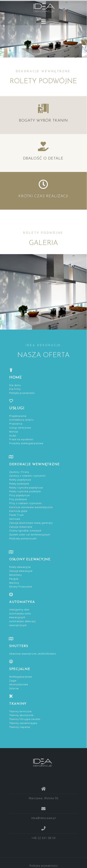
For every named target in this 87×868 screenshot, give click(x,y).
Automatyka (22, 602)
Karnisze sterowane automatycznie (31, 507)
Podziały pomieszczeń (23, 539)
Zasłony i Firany (19, 472)
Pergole (14, 579)
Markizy (14, 583)
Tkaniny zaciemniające (23, 723)
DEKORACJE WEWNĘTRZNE (34, 464)
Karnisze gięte (18, 511)
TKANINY (18, 704)
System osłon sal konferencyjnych (30, 535)
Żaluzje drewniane (21, 527)
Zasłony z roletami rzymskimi (27, 476)
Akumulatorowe (19, 684)
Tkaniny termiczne (20, 711)
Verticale (15, 519)
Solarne (14, 688)
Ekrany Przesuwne (21, 587)
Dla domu (15, 385)
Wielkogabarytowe (21, 677)
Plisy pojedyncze (19, 495)
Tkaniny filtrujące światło (25, 719)
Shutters (19, 646)
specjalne (20, 669)
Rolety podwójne (19, 484)
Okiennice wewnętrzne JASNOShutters (33, 654)
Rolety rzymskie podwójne (25, 491)
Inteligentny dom (19, 610)
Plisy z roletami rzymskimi (26, 503)
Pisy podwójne (18, 499)
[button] (4, 292)
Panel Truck (16, 515)
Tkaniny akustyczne (21, 715)
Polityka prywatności (22, 393)
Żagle (13, 681)
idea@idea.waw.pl (43, 818)
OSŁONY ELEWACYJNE (30, 559)
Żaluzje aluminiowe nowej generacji (31, 523)
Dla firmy (15, 389)
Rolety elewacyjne (20, 567)
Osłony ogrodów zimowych (25, 531)
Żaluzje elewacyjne (21, 571)
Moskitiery (16, 575)
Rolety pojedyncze (20, 480)
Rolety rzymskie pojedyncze (26, 488)
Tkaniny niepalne (20, 727)
